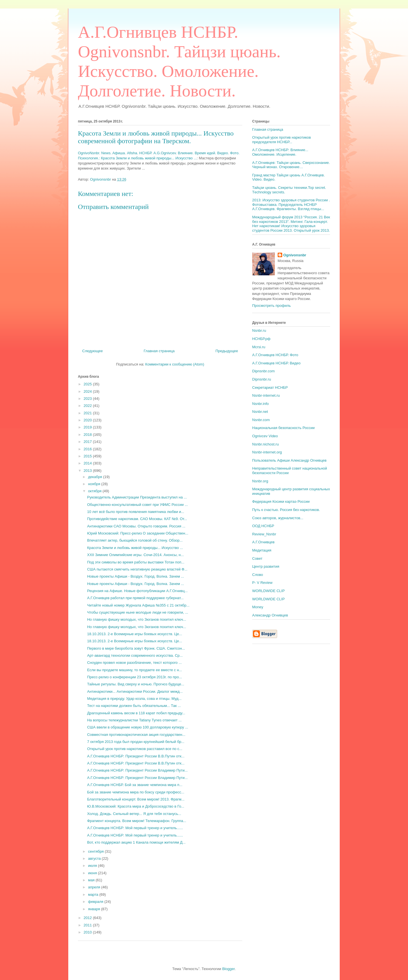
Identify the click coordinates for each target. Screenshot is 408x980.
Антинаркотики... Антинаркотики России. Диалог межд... (135, 691)
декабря (96, 477)
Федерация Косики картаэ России (281, 501)
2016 (88, 449)
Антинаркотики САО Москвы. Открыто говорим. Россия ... (136, 526)
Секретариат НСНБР (270, 387)
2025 (88, 384)
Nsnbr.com (261, 420)
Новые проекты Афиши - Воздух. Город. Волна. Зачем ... (135, 576)
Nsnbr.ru (259, 330)
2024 (88, 391)
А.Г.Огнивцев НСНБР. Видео (276, 363)
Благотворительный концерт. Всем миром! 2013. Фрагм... (136, 799)
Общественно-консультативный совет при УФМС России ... (137, 505)
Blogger (228, 969)
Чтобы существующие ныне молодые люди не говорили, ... (137, 612)
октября (95, 491)
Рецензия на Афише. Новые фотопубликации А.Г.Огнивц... (137, 591)
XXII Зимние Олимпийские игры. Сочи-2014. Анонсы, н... (135, 555)
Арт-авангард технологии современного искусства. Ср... (135, 655)
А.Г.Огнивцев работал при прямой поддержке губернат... (135, 598)
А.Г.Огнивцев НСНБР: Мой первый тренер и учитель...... (135, 828)
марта (94, 895)
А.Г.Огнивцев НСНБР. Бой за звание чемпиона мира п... (135, 785)
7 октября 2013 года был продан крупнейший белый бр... (136, 742)
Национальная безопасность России (283, 428)
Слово (258, 575)
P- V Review (262, 583)
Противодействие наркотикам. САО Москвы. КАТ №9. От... (137, 519)
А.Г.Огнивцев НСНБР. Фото (275, 355)
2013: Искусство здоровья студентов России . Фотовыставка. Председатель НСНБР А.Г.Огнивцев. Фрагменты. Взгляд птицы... (291, 204)
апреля (95, 887)
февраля (96, 902)
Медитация (262, 550)
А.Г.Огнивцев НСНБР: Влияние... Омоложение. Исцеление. (280, 152)
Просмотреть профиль (271, 306)
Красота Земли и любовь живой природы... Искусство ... (135, 548)
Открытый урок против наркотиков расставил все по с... (135, 749)
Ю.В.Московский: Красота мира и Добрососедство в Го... (136, 806)
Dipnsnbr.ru (262, 379)
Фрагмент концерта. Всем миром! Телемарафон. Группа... (137, 821)
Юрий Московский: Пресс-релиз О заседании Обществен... (138, 533)
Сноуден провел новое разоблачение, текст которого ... (134, 663)
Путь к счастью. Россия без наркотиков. (286, 510)
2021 (88, 413)
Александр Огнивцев (270, 615)
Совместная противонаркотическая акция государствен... (136, 735)
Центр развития (266, 566)
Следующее (93, 351)
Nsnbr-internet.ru (266, 395)
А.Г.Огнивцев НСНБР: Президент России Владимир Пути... (137, 770)
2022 (88, 406)
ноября (95, 484)
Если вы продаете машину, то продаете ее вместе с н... (134, 670)
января (95, 909)
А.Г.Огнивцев (263, 542)
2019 (88, 427)
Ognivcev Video (265, 436)
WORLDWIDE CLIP (268, 591)
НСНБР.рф (261, 339)
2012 (88, 918)
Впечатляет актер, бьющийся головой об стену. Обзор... (135, 540)
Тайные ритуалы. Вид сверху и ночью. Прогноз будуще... (136, 684)
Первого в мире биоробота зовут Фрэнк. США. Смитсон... (136, 648)
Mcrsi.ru (259, 347)
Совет (257, 558)
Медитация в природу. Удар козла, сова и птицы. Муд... (134, 699)
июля (93, 866)
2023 (88, 399)
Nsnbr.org (260, 481)
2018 (88, 435)
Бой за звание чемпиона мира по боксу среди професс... (136, 792)
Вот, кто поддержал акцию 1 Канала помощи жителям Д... (136, 842)
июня (93, 873)
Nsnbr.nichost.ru (265, 444)
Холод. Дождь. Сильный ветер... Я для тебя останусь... (134, 814)
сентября (96, 851)
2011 (88, 925)
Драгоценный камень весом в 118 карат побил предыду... (136, 713)
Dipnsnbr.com (263, 371)
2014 (88, 463)
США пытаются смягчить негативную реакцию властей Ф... (137, 569)
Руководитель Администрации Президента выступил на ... (137, 497)
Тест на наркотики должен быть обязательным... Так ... (134, 706)
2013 (88, 471)
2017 (88, 442)
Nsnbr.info (261, 404)
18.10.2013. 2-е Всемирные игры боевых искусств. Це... (134, 634)
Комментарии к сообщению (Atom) (175, 364)
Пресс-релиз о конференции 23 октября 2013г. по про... (134, 677)
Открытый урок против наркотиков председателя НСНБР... (281, 140)
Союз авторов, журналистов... (278, 518)
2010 (88, 932)
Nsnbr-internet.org (267, 452)
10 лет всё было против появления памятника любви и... (135, 512)
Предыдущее (227, 351)
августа (95, 858)
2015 (88, 456)
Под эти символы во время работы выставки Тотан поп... (136, 562)
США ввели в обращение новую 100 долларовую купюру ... (137, 727)
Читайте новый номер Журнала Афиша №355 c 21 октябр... (138, 605)
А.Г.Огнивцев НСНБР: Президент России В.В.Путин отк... (136, 756)
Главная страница (159, 351)
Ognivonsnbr (295, 255)
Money (258, 607)
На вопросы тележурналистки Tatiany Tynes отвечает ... (134, 720)
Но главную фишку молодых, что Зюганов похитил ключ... (136, 619)
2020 (88, 420)
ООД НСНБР (263, 526)
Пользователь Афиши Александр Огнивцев (289, 460)
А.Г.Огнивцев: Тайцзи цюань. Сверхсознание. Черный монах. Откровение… (291, 165)
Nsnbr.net (260, 412)
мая (92, 880)
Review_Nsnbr (264, 534)
